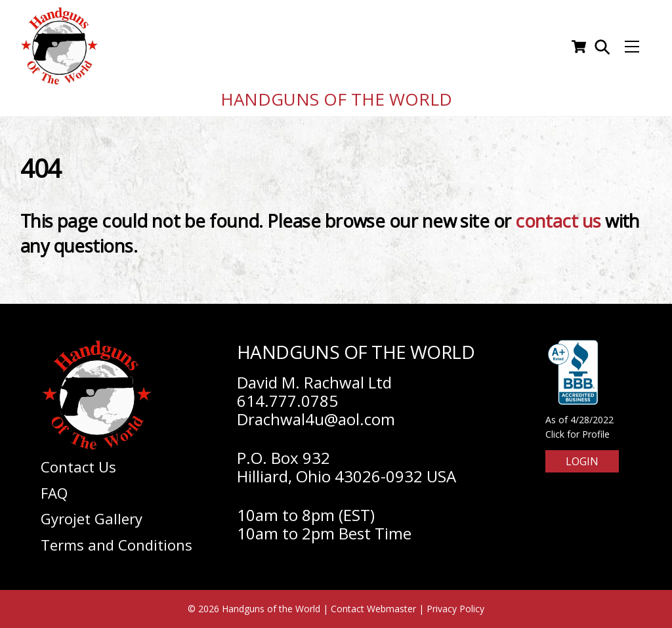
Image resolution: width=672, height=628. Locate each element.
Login (582, 461)
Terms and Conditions (116, 545)
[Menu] (632, 47)
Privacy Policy (455, 609)
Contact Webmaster (373, 609)
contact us (558, 221)
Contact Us (78, 467)
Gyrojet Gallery (92, 518)
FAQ (54, 493)
